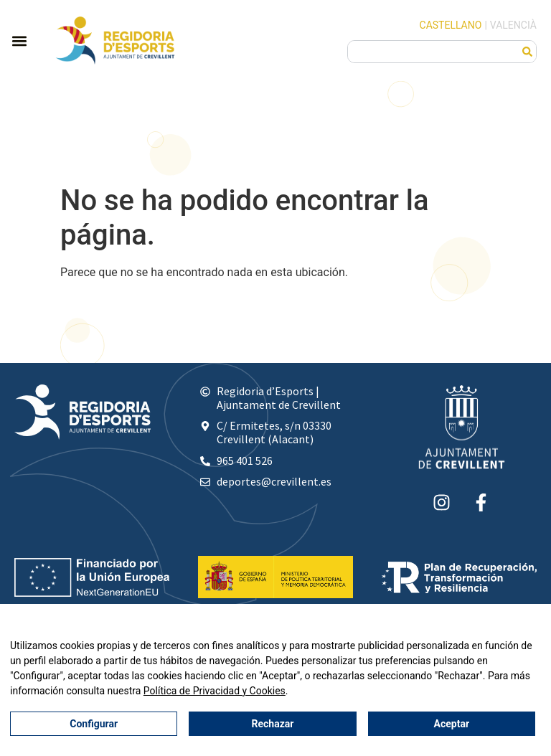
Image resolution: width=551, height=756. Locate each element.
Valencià (513, 25)
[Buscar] (527, 52)
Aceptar (452, 724)
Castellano (451, 25)
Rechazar (273, 724)
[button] (19, 41)
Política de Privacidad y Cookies (215, 691)
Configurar (94, 724)
